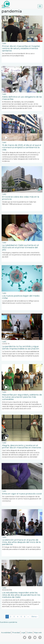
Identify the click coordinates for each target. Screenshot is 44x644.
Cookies (30, 633)
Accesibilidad (6, 633)
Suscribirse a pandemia (9, 622)
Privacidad (16, 633)
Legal (23, 633)
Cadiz (4, 43)
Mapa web (38, 633)
